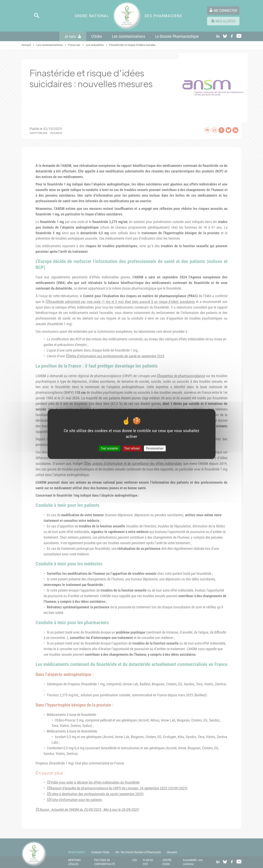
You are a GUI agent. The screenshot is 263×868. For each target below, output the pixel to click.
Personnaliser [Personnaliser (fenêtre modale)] (155, 448)
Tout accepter (110, 448)
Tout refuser (132, 448)
